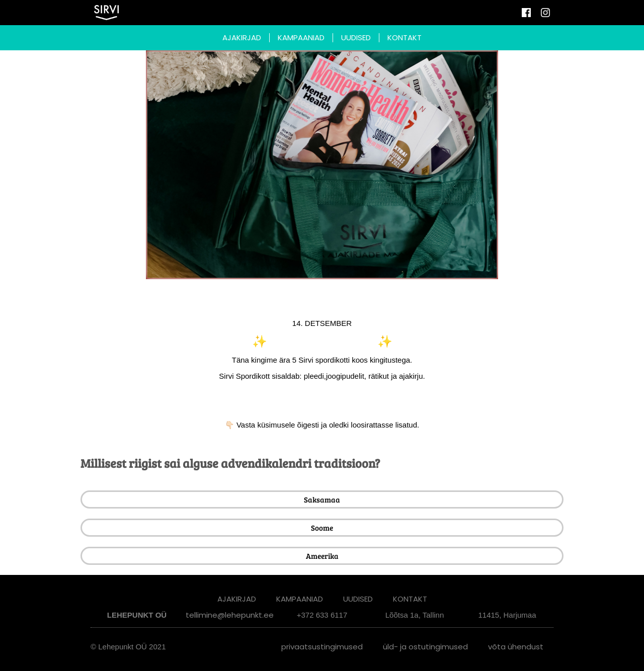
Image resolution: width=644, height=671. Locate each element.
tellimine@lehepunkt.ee (230, 615)
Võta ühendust (516, 647)
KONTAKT (405, 37)
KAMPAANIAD (301, 37)
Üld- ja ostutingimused (425, 647)
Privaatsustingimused (322, 647)
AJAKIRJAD (242, 37)
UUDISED (356, 37)
